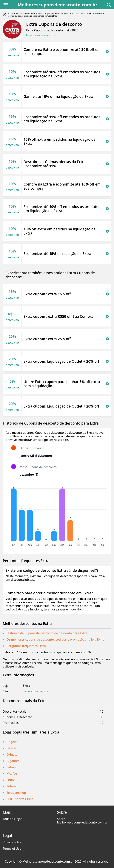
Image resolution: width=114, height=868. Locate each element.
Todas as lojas (12, 819)
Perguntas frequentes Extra (26, 646)
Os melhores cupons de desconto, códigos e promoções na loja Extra (55, 639)
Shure (11, 780)
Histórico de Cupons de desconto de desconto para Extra (47, 633)
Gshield (12, 767)
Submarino (14, 786)
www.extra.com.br (36, 691)
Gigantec (13, 761)
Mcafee (12, 774)
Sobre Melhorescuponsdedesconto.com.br (82, 821)
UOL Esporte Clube (20, 799)
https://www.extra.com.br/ (41, 35)
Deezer (12, 748)
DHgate (12, 754)
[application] (57, 516)
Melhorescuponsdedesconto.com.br (57, 5)
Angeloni (13, 742)
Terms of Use (12, 849)
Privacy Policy (12, 842)
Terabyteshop (16, 793)
